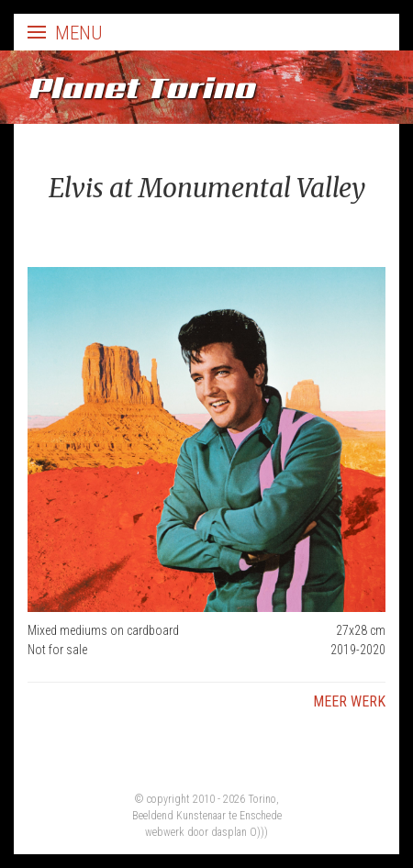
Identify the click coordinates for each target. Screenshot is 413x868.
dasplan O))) (240, 832)
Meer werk (349, 701)
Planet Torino (141, 87)
